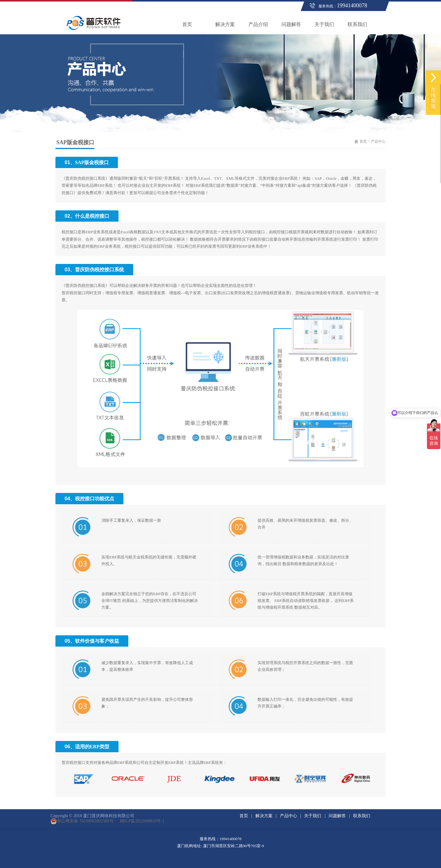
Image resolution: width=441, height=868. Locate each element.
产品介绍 (258, 24)
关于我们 (324, 24)
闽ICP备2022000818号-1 (139, 821)
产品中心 (378, 141)
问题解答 (291, 24)
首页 (187, 24)
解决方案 (225, 24)
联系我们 (357, 24)
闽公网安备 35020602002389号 (82, 821)
